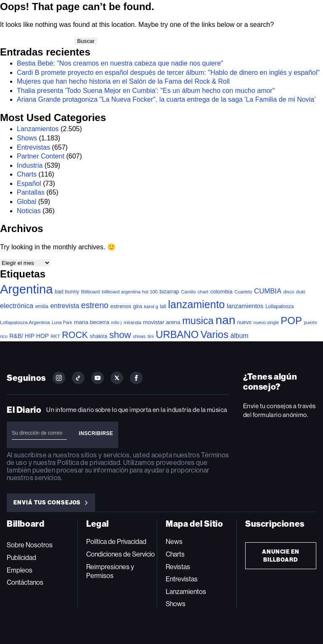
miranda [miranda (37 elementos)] (132, 322)
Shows (27, 138)
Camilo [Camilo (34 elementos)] (188, 292)
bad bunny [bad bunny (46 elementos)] (67, 292)
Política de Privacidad (116, 542)
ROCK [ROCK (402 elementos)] (75, 335)
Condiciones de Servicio (120, 554)
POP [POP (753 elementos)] (291, 321)
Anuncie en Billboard (281, 556)
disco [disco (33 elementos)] (289, 292)
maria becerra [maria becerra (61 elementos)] (92, 322)
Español (29, 183)
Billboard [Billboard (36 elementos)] (91, 292)
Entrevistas (33, 147)
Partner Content (41, 156)
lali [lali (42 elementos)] (163, 306)
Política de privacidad (89, 463)
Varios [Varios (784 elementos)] (214, 334)
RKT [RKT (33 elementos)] (56, 336)
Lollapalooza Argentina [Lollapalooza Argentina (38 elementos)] (25, 322)
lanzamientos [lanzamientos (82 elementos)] (245, 306)
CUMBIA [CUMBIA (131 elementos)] (268, 291)
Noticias (29, 211)
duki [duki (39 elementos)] (301, 292)
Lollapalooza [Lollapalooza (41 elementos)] (279, 306)
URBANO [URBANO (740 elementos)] (177, 334)
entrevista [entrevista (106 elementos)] (65, 306)
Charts (27, 174)
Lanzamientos (38, 129)
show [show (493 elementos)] (120, 335)
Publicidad (21, 558)
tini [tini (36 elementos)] (151, 336)
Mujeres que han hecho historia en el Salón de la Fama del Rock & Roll (123, 81)
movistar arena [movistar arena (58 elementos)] (162, 322)
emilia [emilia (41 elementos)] (42, 306)
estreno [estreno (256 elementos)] (95, 305)
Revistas (178, 567)
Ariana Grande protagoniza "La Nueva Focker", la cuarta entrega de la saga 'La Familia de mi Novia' (166, 99)
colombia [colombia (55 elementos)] (221, 292)
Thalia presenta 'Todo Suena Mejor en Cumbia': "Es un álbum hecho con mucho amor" (146, 91)
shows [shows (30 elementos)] (139, 336)
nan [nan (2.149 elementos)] (225, 320)
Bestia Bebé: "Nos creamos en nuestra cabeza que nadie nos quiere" (120, 63)
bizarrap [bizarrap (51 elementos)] (169, 292)
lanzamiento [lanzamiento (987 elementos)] (197, 304)
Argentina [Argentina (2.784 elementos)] (26, 289)
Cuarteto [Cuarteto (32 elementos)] (243, 292)
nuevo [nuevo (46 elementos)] (244, 322)
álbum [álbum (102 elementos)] (240, 336)
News (174, 542)
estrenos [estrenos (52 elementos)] (121, 306)
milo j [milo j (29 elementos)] (116, 322)
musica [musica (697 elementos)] (198, 321)
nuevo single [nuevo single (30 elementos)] (266, 322)
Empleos (20, 570)
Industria (30, 165)
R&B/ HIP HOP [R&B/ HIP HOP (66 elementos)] (29, 336)
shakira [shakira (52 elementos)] (99, 336)
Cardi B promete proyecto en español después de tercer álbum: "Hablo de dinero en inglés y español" (168, 73)
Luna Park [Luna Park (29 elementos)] (62, 322)
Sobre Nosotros (30, 545)
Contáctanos (25, 582)
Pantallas (31, 192)
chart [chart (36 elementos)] (203, 292)
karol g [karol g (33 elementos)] (151, 306)
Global (26, 202)
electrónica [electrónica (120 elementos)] (17, 306)
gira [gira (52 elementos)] (138, 306)
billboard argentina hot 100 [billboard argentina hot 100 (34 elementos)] (130, 292)
